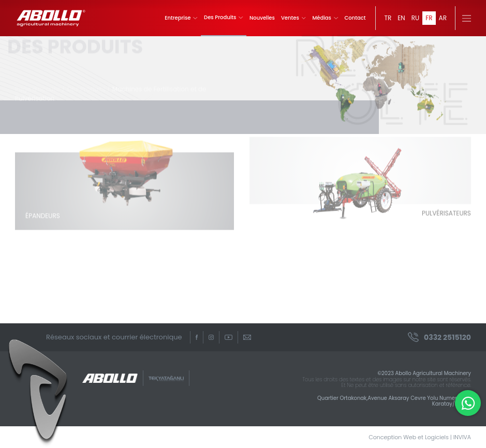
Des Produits (224, 18)
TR (388, 18)
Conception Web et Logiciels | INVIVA (420, 437)
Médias (325, 18)
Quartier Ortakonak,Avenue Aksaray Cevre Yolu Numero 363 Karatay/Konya (394, 401)
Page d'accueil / (40, 85)
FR (429, 18)
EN (401, 18)
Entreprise (181, 18)
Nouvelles (262, 18)
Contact (355, 18)
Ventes (294, 18)
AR (443, 18)
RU (415, 18)
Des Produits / (89, 85)
